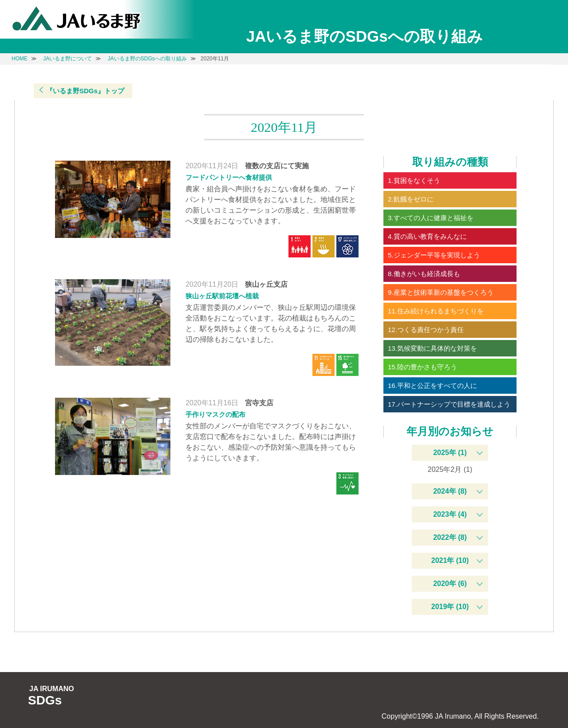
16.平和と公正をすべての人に (432, 386)
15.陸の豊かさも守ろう (422, 367)
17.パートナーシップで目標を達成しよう (449, 404)
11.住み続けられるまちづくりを (436, 311)
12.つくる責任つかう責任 (426, 330)
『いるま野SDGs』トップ (85, 91)
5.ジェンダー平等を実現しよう (434, 255)
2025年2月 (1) (450, 469)
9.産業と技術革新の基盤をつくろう (441, 292)
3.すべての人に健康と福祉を (431, 218)
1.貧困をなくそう (414, 180)
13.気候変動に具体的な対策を (432, 348)
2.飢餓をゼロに (411, 199)
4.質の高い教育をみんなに (427, 236)
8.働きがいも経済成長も (424, 274)
